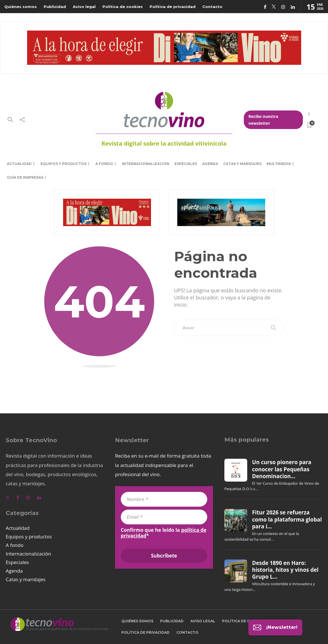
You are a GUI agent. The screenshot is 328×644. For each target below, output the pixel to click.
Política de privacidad (173, 7)
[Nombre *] (164, 499)
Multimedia (279, 164)
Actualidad (19, 164)
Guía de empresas (25, 177)
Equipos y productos (64, 164)
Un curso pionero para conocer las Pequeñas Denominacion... (282, 469)
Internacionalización (146, 164)
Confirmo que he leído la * (164, 533)
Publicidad (55, 7)
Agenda (210, 164)
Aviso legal (84, 7)
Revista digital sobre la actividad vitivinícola (164, 143)
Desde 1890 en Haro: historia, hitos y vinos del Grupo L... (285, 570)
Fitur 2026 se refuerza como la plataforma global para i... (287, 519)
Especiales (186, 164)
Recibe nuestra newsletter (263, 120)
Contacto (212, 7)
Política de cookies (123, 7)
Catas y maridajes (242, 164)
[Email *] (164, 517)
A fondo (104, 164)
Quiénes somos (21, 7)
